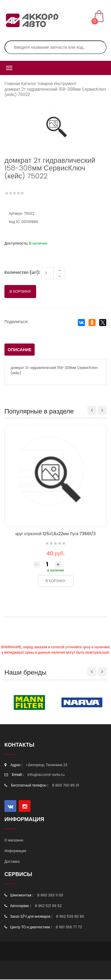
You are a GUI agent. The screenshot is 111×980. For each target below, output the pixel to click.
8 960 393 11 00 (50, 896)
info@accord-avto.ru (46, 775)
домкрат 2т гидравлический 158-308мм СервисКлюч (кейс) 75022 (55, 92)
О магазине (14, 841)
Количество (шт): (22, 273)
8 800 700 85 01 (66, 786)
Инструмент (65, 84)
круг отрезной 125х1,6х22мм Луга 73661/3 (55, 534)
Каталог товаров (37, 84)
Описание (20, 350)
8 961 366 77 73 (69, 928)
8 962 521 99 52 (48, 906)
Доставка (12, 862)
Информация (15, 851)
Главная (12, 84)
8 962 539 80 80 (70, 917)
